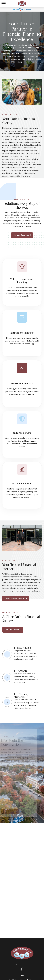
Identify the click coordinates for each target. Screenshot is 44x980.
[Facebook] (22, 969)
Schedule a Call (12, 630)
